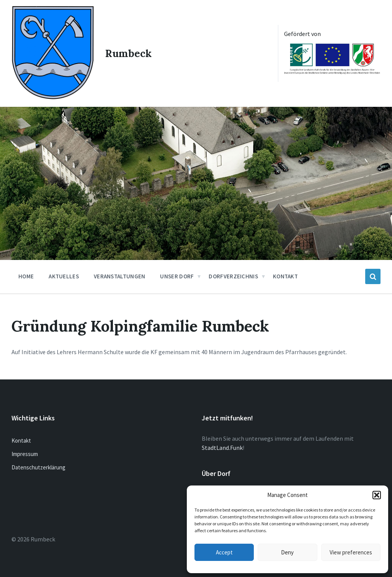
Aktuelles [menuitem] (64, 275)
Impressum (25, 453)
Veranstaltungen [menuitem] (120, 275)
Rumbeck (129, 53)
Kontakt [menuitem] (285, 275)
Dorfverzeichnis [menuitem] (233, 275)
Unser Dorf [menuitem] (177, 275)
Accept (224, 552)
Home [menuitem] (26, 275)
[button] (377, 495)
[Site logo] (52, 96)
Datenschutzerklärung (38, 467)
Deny (287, 552)
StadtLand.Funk (222, 447)
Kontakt (21, 440)
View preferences (351, 552)
